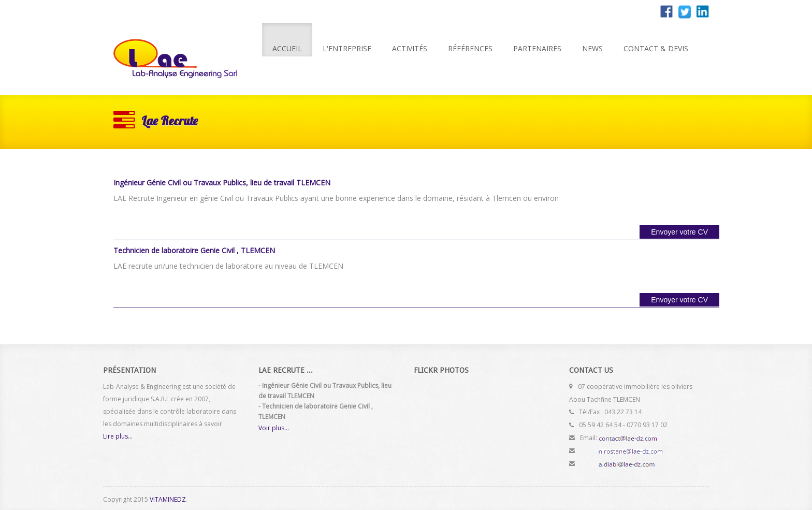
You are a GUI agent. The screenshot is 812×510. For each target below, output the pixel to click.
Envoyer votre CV (679, 232)
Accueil (287, 48)
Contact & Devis (656, 48)
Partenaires (537, 48)
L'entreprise (347, 48)
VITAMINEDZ (168, 499)
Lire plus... (118, 436)
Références (470, 48)
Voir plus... (274, 428)
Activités (410, 48)
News (592, 48)
